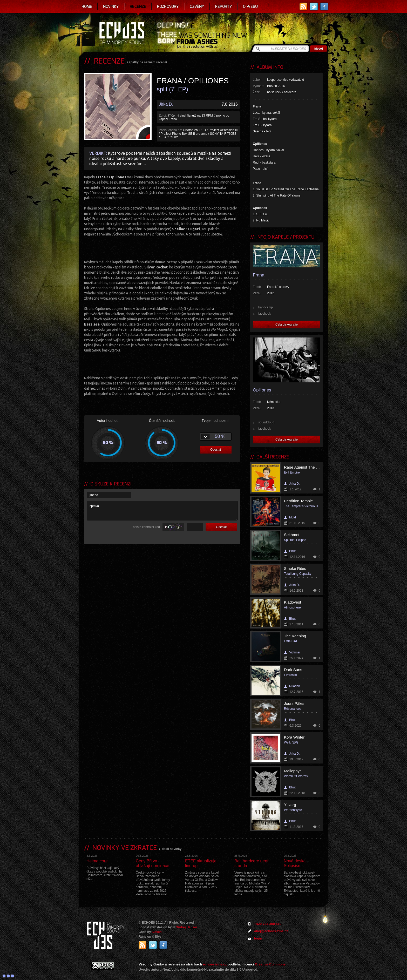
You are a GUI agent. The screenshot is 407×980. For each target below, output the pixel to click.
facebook (265, 314)
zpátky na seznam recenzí (148, 62)
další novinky (172, 849)
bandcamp (266, 307)
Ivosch (157, 932)
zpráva (162, 511)
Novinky (111, 6)
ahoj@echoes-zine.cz (271, 931)
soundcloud (266, 422)
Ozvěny (197, 6)
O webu (250, 6)
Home (87, 6)
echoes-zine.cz (215, 964)
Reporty (224, 6)
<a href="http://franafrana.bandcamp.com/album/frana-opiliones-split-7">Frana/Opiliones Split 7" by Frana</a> (162, 247)
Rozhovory (168, 6)
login (258, 938)
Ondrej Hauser (186, 927)
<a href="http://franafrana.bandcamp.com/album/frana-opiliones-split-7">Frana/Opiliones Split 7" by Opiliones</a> (162, 363)
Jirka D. (166, 104)
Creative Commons (270, 964)
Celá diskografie (287, 325)
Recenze (138, 6)
